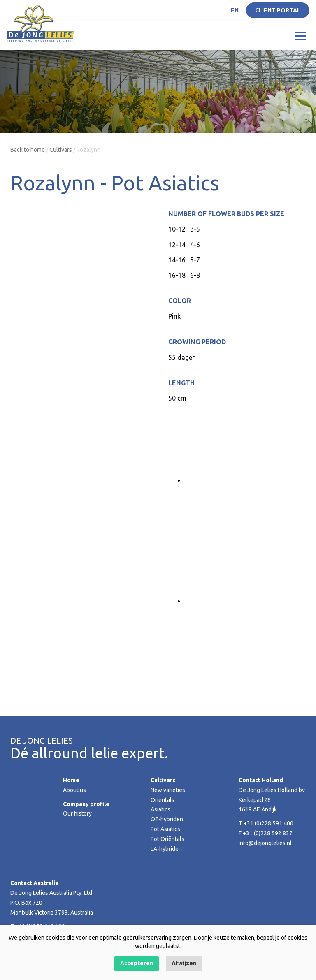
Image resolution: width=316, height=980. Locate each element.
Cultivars (61, 150)
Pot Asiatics (165, 829)
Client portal (278, 10)
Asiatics (160, 809)
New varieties (168, 790)
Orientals (163, 800)
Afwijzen (184, 963)
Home (71, 780)
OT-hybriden (167, 819)
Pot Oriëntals (167, 839)
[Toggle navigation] (300, 35)
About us (74, 790)
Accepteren (137, 963)
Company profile (86, 804)
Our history (77, 813)
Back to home (28, 150)
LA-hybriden (166, 849)
